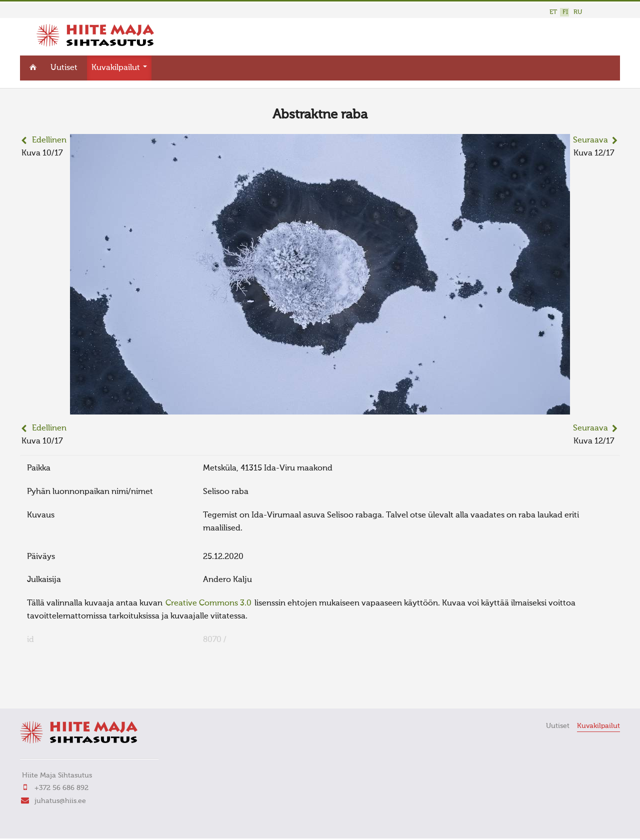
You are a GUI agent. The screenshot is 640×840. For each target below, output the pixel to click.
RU (578, 12)
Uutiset (64, 68)
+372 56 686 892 (61, 788)
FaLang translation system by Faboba (55, 687)
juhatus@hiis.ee (60, 801)
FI (565, 12)
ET (553, 12)
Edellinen (49, 140)
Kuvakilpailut (119, 68)
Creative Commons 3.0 (208, 603)
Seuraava (590, 140)
